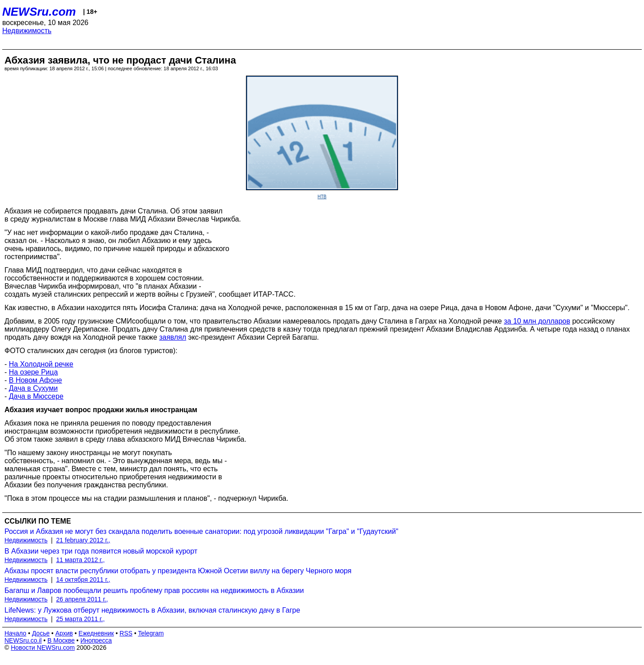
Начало (15, 633)
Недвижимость (27, 31)
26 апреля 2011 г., (82, 599)
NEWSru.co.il (23, 640)
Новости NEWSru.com (43, 648)
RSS (126, 633)
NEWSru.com (39, 12)
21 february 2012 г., (83, 540)
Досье (41, 633)
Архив (64, 633)
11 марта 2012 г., (81, 560)
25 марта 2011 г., (81, 619)
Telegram (151, 633)
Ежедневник (96, 633)
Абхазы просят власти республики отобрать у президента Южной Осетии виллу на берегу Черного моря (178, 571)
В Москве (61, 640)
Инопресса (96, 640)
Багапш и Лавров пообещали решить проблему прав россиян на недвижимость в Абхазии (154, 590)
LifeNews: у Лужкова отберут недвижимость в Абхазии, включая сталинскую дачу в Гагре (152, 610)
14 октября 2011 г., (83, 580)
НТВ (322, 197)
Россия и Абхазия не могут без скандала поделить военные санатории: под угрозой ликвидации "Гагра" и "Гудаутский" (201, 531)
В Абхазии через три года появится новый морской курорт (101, 551)
